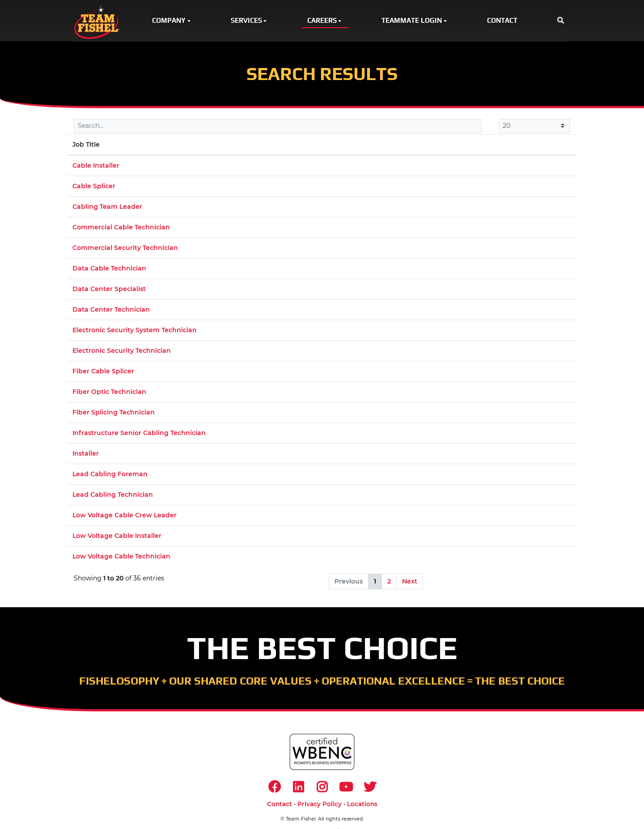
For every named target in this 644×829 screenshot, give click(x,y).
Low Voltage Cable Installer (117, 536)
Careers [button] (325, 20)
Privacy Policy (320, 805)
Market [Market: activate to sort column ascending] (462, 145)
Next (410, 582)
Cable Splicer (94, 186)
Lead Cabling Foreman (110, 474)
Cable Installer (96, 166)
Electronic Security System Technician (135, 330)
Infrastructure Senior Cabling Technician (139, 433)
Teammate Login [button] (415, 20)
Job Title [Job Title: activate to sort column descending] (86, 145)
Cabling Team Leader (107, 207)
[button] (561, 21)
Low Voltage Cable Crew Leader (125, 516)
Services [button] (250, 20)
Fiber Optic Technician (109, 392)
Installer (86, 454)
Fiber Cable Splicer (103, 372)
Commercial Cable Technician (121, 228)
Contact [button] (502, 20)
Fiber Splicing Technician (114, 413)
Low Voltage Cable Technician (121, 557)
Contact (280, 805)
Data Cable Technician (109, 269)
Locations (362, 805)
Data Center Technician (111, 310)
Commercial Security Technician (125, 248)
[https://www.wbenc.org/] (322, 752)
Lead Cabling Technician (113, 495)
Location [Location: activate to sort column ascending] (308, 145)
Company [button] (172, 20)
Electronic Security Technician (122, 351)
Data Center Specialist (109, 289)
